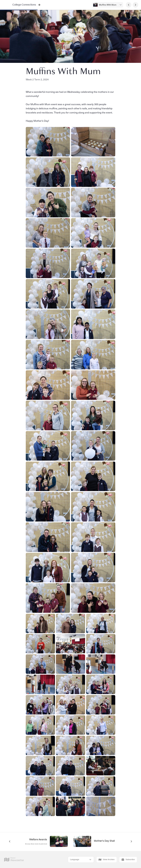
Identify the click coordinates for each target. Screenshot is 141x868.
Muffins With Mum (108, 5)
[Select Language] (81, 860)
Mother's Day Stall (104, 841)
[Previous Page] (129, 5)
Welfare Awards (38, 840)
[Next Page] (135, 5)
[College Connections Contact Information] (39, 5)
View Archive (107, 860)
